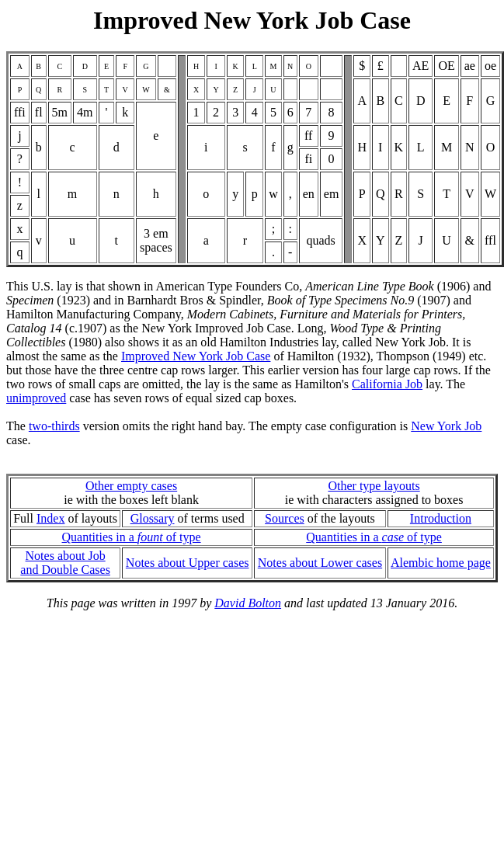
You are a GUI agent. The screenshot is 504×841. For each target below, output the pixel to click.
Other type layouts (374, 486)
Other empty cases (131, 486)
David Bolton (248, 603)
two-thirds (54, 426)
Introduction (441, 518)
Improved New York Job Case (196, 356)
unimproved (36, 398)
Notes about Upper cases (188, 563)
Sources (285, 518)
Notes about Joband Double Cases (65, 563)
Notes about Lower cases (320, 563)
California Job (387, 384)
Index (50, 518)
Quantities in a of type (132, 537)
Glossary (153, 518)
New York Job (446, 426)
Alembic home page (441, 563)
